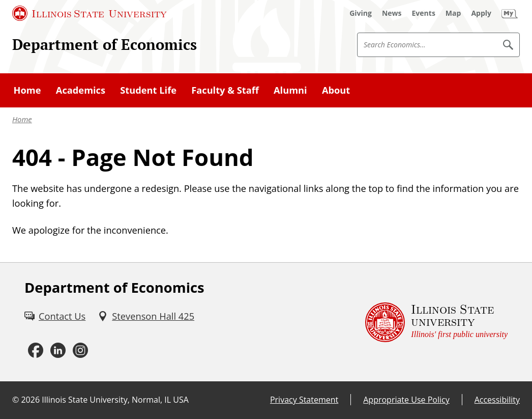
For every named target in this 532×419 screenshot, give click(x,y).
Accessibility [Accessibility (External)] (497, 400)
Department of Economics (105, 44)
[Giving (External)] (361, 13)
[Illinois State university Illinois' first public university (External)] (436, 322)
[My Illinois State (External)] (510, 13)
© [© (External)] (16, 400)
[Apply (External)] (481, 13)
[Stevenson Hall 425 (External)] (146, 316)
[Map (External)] (453, 13)
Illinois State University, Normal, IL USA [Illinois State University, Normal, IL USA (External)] (115, 400)
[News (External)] (392, 13)
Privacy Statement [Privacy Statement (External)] (304, 400)
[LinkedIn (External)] (58, 350)
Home (22, 119)
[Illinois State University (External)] (90, 13)
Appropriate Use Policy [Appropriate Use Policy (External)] (406, 400)
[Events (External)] (424, 13)
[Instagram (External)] (80, 350)
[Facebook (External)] (36, 350)
